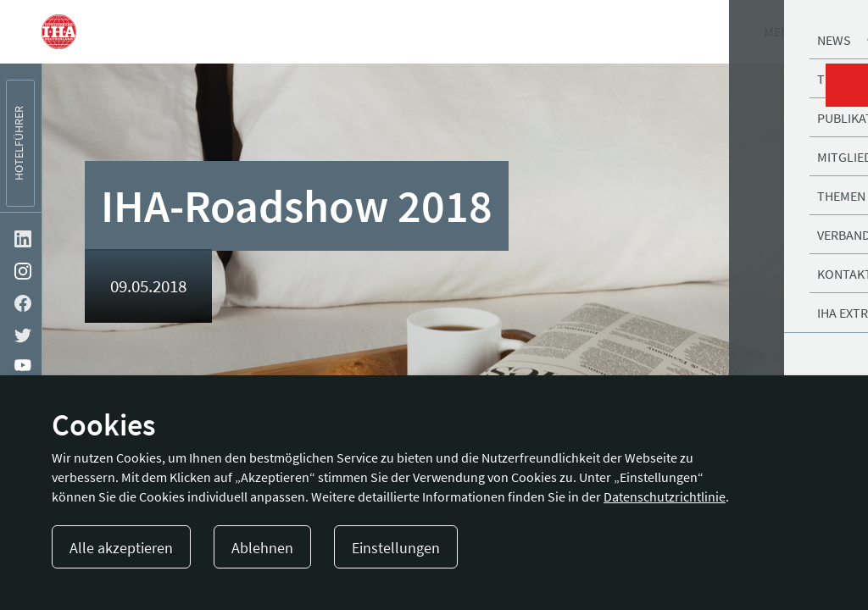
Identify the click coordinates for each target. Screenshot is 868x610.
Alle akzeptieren (121, 548)
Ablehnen (262, 548)
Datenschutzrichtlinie (665, 496)
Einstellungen (396, 548)
